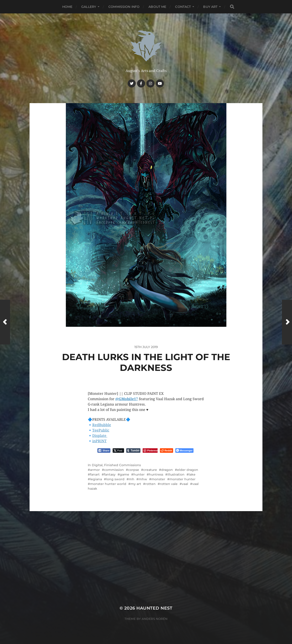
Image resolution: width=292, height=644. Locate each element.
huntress (156, 474)
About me (157, 7)
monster (158, 479)
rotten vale (169, 484)
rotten (150, 484)
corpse (134, 470)
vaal (185, 484)
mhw (143, 479)
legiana (96, 479)
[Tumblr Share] (133, 451)
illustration (176, 474)
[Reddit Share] (166, 451)
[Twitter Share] (118, 451)
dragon (167, 470)
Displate (100, 436)
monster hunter (182, 479)
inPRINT (99, 441)
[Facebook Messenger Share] (184, 451)
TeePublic (101, 430)
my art (136, 484)
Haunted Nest (154, 608)
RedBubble (102, 425)
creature (150, 470)
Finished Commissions (122, 465)
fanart (95, 474)
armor (95, 470)
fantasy (110, 474)
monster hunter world (108, 484)
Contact (183, 7)
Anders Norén (155, 619)
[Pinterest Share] (150, 451)
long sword (115, 479)
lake (192, 474)
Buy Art (210, 7)
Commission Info (124, 7)
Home (67, 7)
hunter (139, 474)
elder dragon (188, 470)
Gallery (89, 7)
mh (132, 479)
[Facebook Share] (104, 451)
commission (114, 470)
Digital (97, 465)
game (125, 474)
